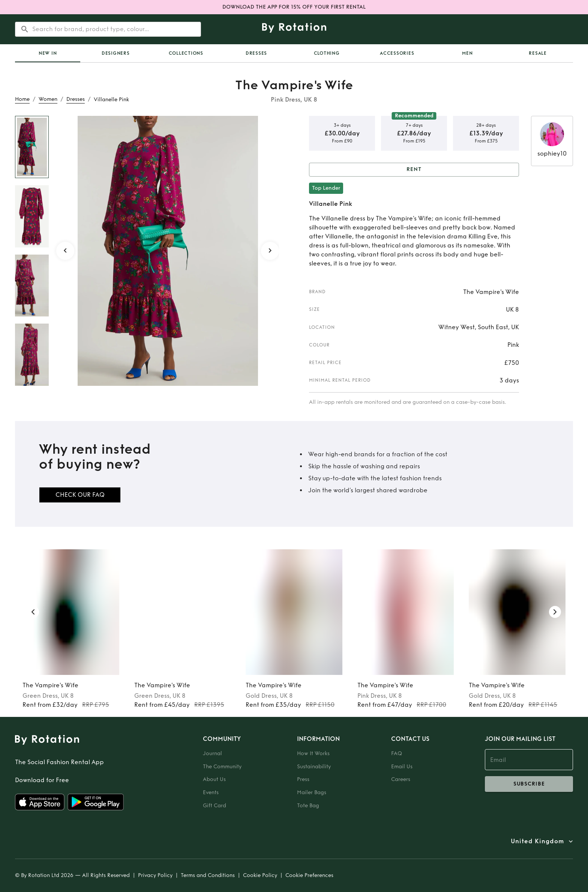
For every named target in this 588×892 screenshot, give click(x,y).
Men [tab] (467, 53)
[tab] (48, 53)
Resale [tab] (538, 53)
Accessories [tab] (397, 53)
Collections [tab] (186, 53)
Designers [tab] (116, 53)
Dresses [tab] (256, 53)
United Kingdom (537, 841)
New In (48, 53)
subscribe (529, 784)
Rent (414, 170)
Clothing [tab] (327, 53)
